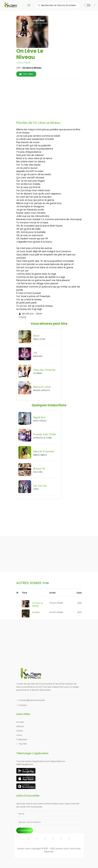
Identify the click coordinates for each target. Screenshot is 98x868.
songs (46, 583)
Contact (22, 705)
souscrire (25, 830)
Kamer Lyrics (63, 849)
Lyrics (19, 735)
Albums (20, 726)
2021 (79, 612)
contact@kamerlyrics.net (31, 700)
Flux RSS (22, 744)
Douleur (36, 612)
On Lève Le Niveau (37, 604)
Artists (20, 731)
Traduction (22, 739)
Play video (26, 74)
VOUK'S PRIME (23, 63)
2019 (79, 603)
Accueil (20, 722)
